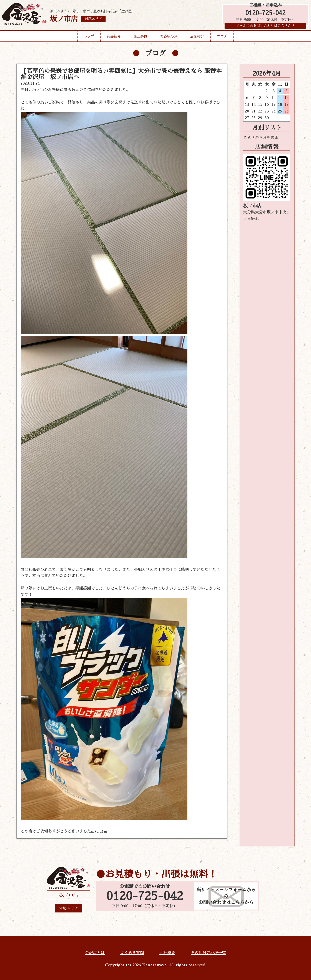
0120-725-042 (266, 14)
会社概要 (167, 953)
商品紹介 (114, 38)
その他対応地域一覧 (208, 953)
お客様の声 (169, 38)
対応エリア (69, 908)
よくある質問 (132, 953)
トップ (89, 38)
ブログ (222, 38)
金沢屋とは (95, 953)
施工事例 (141, 38)
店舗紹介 (197, 38)
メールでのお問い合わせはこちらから (265, 27)
